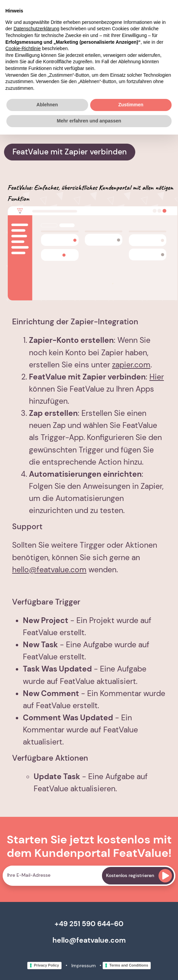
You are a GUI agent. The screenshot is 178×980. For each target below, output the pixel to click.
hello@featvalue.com (49, 570)
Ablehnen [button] (47, 105)
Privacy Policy (47, 965)
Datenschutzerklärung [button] (36, 29)
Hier (157, 377)
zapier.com (131, 365)
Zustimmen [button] (131, 105)
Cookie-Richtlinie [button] (23, 48)
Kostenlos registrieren (139, 876)
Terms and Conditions (129, 965)
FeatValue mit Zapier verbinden (70, 152)
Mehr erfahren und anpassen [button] (89, 121)
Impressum (84, 966)
